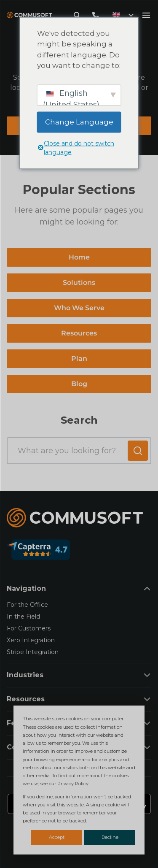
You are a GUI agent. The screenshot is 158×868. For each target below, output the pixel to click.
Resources (79, 333)
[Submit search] (138, 451)
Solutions (79, 283)
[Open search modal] (77, 15)
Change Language (79, 122)
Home (79, 257)
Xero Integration (31, 640)
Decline (110, 837)
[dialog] (79, 780)
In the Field (23, 617)
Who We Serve (79, 308)
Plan (79, 358)
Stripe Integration (33, 652)
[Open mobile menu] (146, 15)
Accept (57, 837)
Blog (79, 384)
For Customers (29, 628)
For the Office (27, 605)
